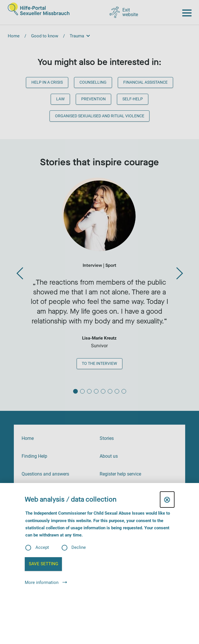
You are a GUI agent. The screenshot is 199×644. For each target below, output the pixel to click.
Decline (79, 548)
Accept (42, 548)
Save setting (43, 564)
